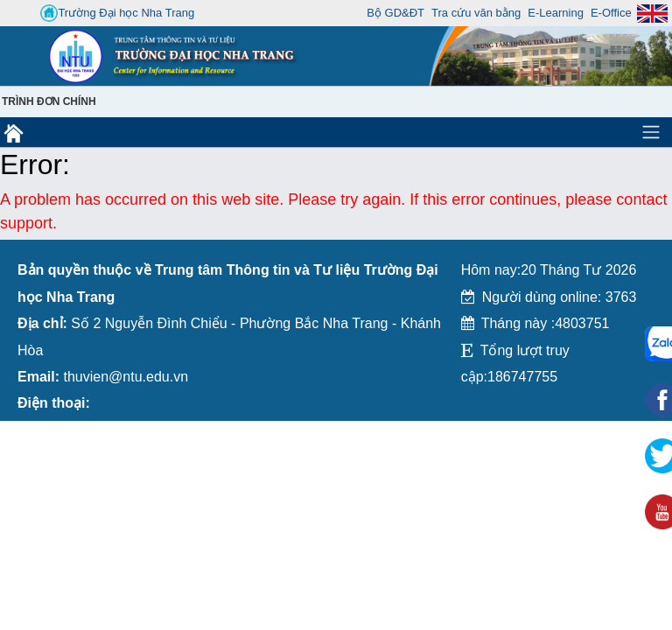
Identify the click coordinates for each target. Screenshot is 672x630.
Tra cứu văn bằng (476, 13)
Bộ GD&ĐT (395, 13)
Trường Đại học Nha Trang (117, 13)
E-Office (611, 13)
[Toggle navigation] (651, 132)
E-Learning (556, 13)
